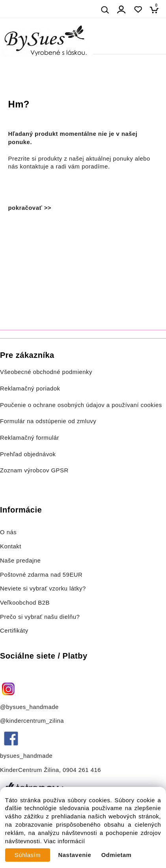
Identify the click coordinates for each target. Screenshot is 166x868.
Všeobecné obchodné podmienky (46, 372)
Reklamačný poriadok (30, 389)
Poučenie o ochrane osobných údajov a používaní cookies (81, 405)
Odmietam (117, 855)
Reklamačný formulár (30, 438)
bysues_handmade (27, 756)
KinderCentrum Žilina (30, 770)
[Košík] (156, 10)
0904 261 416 (82, 770)
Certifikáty (14, 631)
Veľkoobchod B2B (25, 603)
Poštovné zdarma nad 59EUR (41, 575)
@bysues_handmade (29, 707)
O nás (8, 532)
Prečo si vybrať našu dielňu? (40, 617)
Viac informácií (64, 841)
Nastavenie (75, 855)
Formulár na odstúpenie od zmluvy (48, 421)
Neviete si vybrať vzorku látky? (43, 589)
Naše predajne (20, 561)
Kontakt (12, 546)
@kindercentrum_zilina (33, 721)
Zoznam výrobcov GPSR (34, 470)
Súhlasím (28, 855)
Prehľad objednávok (28, 454)
